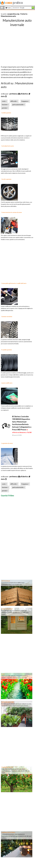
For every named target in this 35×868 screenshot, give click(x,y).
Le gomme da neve (7, 443)
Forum (8, 8)
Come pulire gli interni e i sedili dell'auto (14, 283)
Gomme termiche (7, 316)
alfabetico (24, 94)
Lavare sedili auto (7, 383)
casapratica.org (13, 14)
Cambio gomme (6, 113)
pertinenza (14, 94)
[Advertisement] (17, 46)
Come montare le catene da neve (12, 212)
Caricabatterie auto (8, 146)
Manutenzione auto (8, 16)
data (3, 96)
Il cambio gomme (7, 350)
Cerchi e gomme (6, 179)
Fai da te (24, 14)
